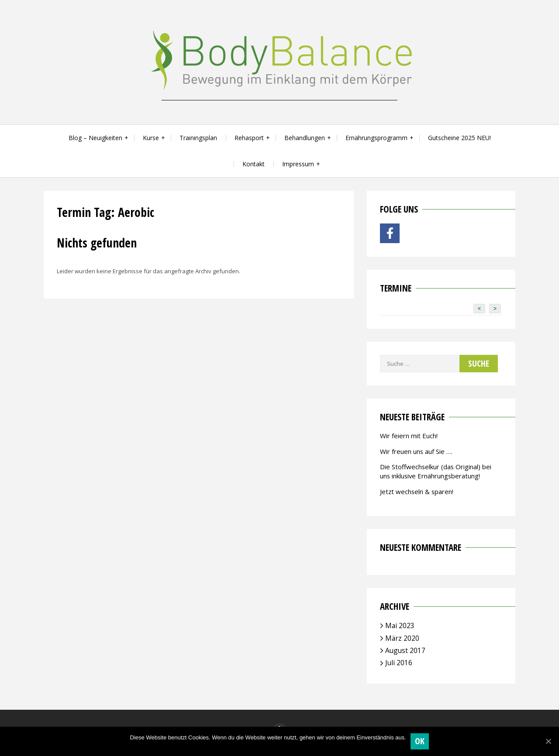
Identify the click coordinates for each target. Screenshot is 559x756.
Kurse (151, 138)
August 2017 (405, 650)
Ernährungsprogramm (376, 138)
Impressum (298, 164)
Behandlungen (305, 138)
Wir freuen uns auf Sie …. (416, 451)
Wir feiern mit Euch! (409, 436)
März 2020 (402, 638)
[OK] (548, 741)
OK (420, 741)
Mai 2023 (400, 625)
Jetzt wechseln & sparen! (417, 491)
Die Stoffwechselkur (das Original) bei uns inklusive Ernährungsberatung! (436, 471)
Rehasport (249, 138)
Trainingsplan (198, 138)
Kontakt (254, 164)
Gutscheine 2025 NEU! (459, 138)
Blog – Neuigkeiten (95, 138)
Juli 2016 (399, 663)
